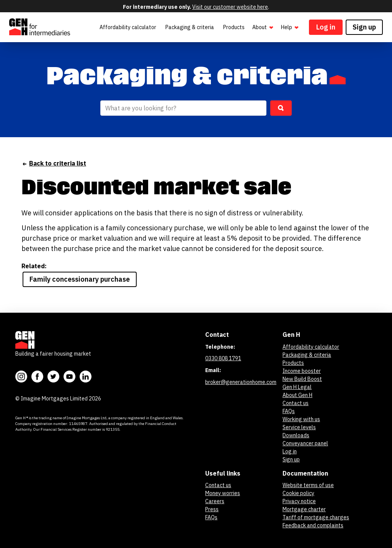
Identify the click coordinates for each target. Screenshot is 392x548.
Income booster (302, 371)
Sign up (364, 27)
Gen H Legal (297, 387)
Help (291, 28)
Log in (326, 27)
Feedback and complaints (313, 525)
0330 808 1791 (223, 358)
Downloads (296, 435)
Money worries (223, 493)
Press (212, 509)
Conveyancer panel (305, 443)
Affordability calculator (128, 27)
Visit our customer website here (230, 7)
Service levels (299, 427)
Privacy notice (299, 501)
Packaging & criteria (190, 27)
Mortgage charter (304, 509)
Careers (215, 501)
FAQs (289, 411)
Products (234, 27)
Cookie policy (298, 493)
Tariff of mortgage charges (316, 517)
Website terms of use (308, 485)
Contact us (296, 403)
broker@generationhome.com (241, 382)
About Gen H (297, 395)
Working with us (301, 419)
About (264, 28)
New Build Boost (302, 379)
